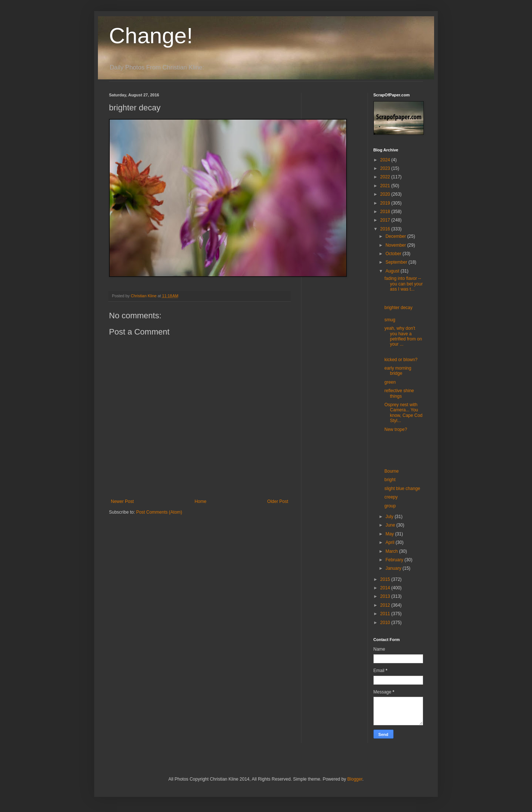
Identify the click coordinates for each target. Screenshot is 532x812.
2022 (386, 177)
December (396, 236)
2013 (386, 596)
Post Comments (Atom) (159, 512)
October (394, 254)
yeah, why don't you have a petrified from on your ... (403, 336)
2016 (386, 229)
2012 (386, 605)
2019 (386, 203)
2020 (386, 194)
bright (390, 480)
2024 (386, 160)
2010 (386, 623)
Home (201, 501)
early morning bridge (398, 371)
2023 (386, 168)
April (390, 542)
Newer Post (122, 501)
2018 (386, 212)
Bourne (391, 471)
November (396, 245)
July (390, 517)
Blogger (355, 779)
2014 (386, 588)
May (390, 534)
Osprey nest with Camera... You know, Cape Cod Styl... (403, 413)
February (395, 560)
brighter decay (398, 308)
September (397, 262)
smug (390, 320)
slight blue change (402, 489)
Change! (151, 36)
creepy (391, 497)
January (394, 568)
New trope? (395, 429)
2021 (386, 186)
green (390, 382)
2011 (386, 614)
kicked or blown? (401, 360)
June (391, 525)
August (393, 271)
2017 (386, 220)
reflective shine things (399, 393)
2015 (386, 579)
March (392, 551)
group (390, 506)
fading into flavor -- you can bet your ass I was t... (403, 284)
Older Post (278, 501)
